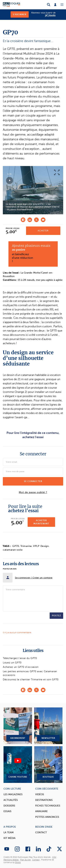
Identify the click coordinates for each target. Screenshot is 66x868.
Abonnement (18, 726)
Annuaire (41, 811)
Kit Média (10, 838)
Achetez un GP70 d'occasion (21, 667)
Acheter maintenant (41, 522)
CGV (54, 857)
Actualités (11, 800)
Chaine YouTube (18, 765)
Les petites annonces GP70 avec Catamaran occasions (30, 673)
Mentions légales (11, 860)
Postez (56, 616)
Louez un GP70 (12, 663)
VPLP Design (41, 546)
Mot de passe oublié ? (33, 492)
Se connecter (33, 481)
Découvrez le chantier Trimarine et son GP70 (31, 680)
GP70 (16, 546)
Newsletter (48, 726)
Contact (41, 832)
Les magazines (13, 794)
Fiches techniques (48, 806)
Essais (7, 811)
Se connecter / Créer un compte (34, 578)
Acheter (43, 231)
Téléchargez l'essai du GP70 (20, 658)
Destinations (44, 800)
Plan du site (25, 860)
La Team (9, 832)
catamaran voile (13, 550)
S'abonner (20, 14)
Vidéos (40, 794)
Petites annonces (47, 817)
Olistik (18, 862)
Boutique (48, 765)
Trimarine (26, 546)
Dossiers (9, 806)
